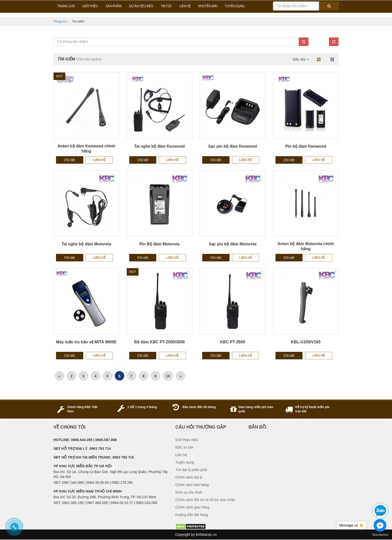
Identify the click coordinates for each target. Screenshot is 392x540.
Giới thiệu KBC (187, 440)
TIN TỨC (166, 6)
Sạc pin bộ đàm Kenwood (233, 146)
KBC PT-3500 (232, 342)
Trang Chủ (66, 6)
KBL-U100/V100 (306, 342)
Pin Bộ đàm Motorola (159, 244)
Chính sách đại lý (189, 477)
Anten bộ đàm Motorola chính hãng (306, 246)
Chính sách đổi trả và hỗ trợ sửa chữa (205, 500)
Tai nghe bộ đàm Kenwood (159, 146)
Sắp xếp (301, 59)
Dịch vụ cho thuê (189, 492)
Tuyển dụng (185, 462)
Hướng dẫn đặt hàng (192, 515)
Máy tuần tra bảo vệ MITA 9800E (86, 342)
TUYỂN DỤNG (235, 6)
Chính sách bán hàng (192, 485)
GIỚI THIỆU (90, 6)
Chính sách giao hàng (192, 507)
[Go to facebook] (380, 525)
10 (168, 376)
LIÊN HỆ (185, 6)
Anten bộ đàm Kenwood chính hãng (86, 149)
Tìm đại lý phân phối (191, 470)
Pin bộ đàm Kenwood (306, 146)
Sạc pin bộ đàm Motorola (233, 244)
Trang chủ (60, 21)
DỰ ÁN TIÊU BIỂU (141, 6)
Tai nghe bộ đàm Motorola (86, 244)
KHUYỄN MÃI (208, 6)
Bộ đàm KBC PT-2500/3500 (159, 342)
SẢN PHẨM (113, 6)
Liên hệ (99, 160)
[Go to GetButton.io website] (380, 535)
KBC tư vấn (184, 447)
